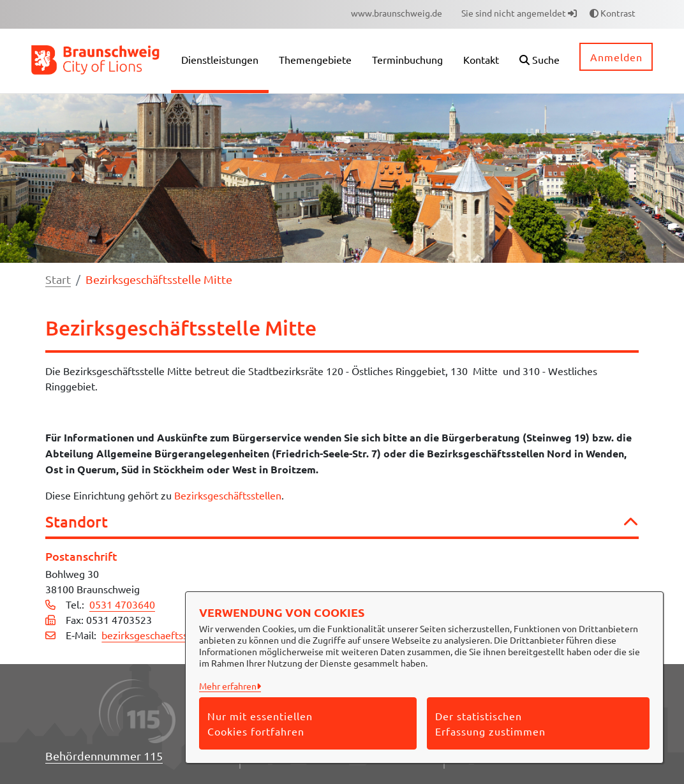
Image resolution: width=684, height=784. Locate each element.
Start (58, 279)
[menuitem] (397, 13)
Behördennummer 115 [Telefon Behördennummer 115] (104, 756)
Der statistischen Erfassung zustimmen (490, 723)
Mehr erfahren (228, 686)
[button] (539, 61)
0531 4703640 (122, 604)
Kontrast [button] (613, 13)
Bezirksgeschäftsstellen (228, 495)
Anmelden (616, 57)
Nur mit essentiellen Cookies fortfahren (260, 723)
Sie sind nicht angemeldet (519, 13)
